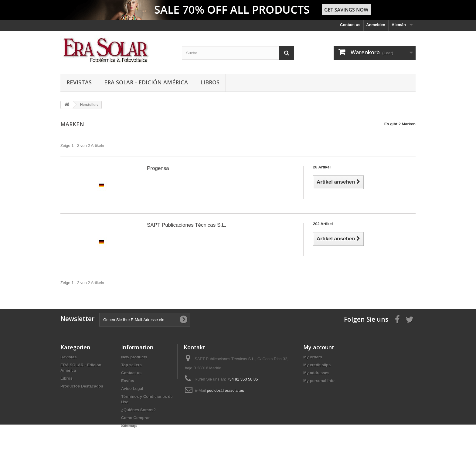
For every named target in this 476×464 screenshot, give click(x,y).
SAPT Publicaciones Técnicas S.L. (187, 225)
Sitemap (129, 426)
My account (319, 347)
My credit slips (317, 365)
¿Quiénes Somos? (138, 410)
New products (134, 357)
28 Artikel (322, 167)
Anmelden (376, 25)
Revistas (79, 82)
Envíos (128, 381)
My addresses (316, 373)
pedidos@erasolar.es (225, 390)
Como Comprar (136, 418)
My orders (313, 357)
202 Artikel (323, 224)
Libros (210, 82)
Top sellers (131, 365)
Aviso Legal (132, 389)
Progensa (158, 168)
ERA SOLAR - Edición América (146, 82)
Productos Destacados (82, 386)
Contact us (350, 25)
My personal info (319, 381)
